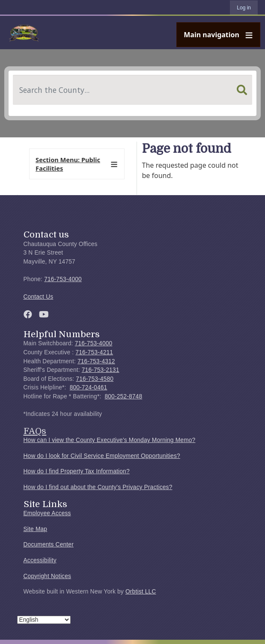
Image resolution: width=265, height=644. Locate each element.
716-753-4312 (96, 361)
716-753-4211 (94, 352)
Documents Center (49, 545)
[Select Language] (44, 620)
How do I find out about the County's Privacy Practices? (98, 487)
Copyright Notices (48, 576)
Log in (244, 8)
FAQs (35, 431)
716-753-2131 (101, 370)
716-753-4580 (95, 379)
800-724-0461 (89, 387)
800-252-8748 (123, 396)
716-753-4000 (63, 279)
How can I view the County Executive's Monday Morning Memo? (110, 440)
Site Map (36, 529)
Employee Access (47, 513)
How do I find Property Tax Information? (77, 471)
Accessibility (40, 560)
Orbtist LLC (141, 592)
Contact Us (39, 297)
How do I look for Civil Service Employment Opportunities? (102, 456)
